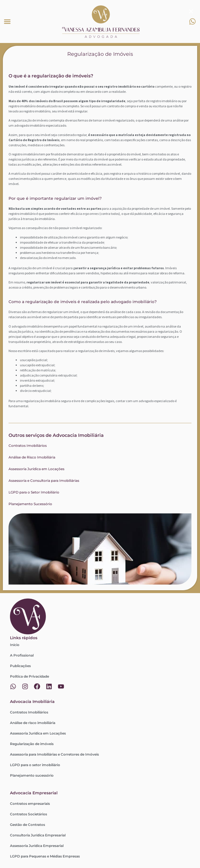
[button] (7, 22)
